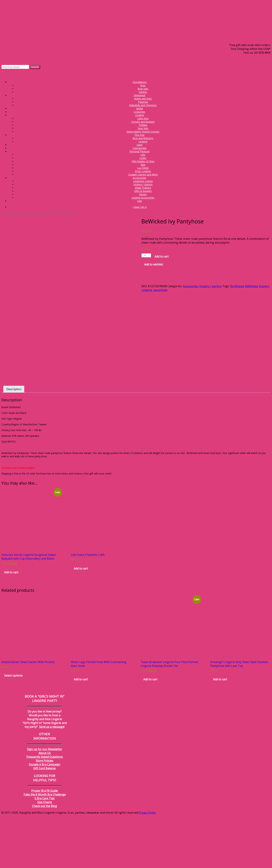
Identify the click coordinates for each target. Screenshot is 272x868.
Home (5, 213)
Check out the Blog (44, 858)
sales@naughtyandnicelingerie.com (248, 56)
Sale (140, 201)
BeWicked (251, 286)
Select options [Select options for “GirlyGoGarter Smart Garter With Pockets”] (13, 728)
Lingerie (147, 290)
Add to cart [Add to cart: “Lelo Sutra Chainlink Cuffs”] (81, 621)
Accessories (18, 213)
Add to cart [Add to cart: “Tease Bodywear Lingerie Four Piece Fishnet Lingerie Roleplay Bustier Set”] (150, 731)
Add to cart (162, 256)
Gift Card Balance (44, 820)
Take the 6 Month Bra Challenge (44, 847)
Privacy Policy (147, 865)
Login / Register (260, 60)
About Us (45, 805)
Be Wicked (237, 286)
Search (35, 67)
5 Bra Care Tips (45, 850)
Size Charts (45, 854)
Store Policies (44, 813)
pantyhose (160, 290)
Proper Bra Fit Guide (44, 843)
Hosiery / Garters (37, 213)
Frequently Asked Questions (45, 809)
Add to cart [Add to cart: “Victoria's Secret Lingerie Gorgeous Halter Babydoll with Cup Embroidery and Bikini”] (11, 624)
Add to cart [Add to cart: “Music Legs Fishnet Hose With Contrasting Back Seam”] (81, 731)
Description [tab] (14, 441)
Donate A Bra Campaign (44, 817)
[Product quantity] (146, 255)
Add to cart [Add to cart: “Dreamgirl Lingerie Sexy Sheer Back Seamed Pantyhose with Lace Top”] (220, 731)
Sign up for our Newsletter (45, 801)
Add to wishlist (154, 264)
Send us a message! (52, 779)
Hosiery (264, 286)
